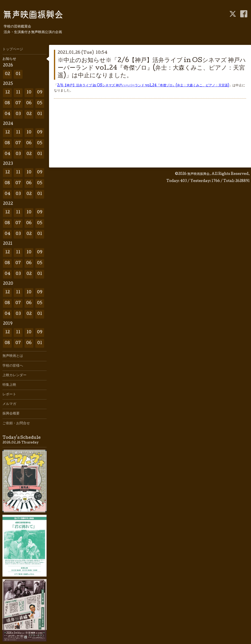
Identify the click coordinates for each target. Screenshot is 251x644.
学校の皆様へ (13, 366)
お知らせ (9, 59)
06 (29, 103)
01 (18, 74)
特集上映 (9, 385)
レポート (9, 395)
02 (7, 74)
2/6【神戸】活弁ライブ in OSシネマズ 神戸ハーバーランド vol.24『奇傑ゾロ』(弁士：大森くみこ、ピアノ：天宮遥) (143, 86)
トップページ (13, 50)
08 (7, 103)
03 (18, 114)
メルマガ (9, 404)
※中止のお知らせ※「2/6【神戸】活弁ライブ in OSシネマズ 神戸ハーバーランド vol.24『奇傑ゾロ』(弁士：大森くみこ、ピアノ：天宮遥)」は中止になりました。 (152, 68)
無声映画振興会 (198, 174)
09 (40, 93)
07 (18, 103)
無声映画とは (13, 356)
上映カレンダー (14, 375)
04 (7, 114)
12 (7, 93)
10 (29, 93)
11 (18, 93)
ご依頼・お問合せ (16, 424)
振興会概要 (11, 414)
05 (40, 103)
